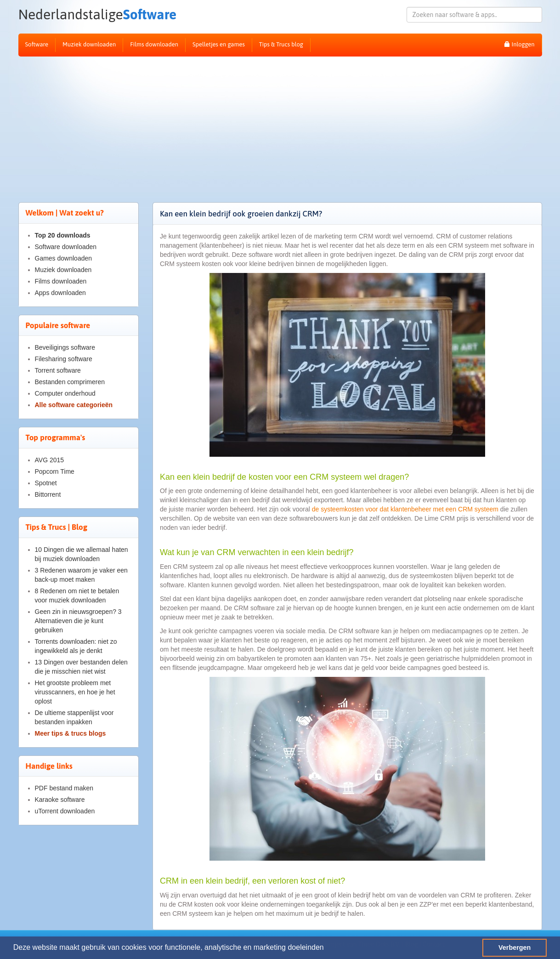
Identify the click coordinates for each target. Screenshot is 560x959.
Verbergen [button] (515, 948)
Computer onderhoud (65, 393)
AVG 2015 (50, 460)
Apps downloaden (60, 293)
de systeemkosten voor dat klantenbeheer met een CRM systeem (405, 509)
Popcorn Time (55, 471)
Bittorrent (48, 494)
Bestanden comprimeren (70, 382)
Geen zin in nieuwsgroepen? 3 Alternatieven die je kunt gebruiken (78, 621)
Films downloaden (154, 44)
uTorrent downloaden (65, 811)
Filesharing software (64, 359)
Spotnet (46, 483)
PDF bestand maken (64, 788)
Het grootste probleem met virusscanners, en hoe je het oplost (75, 692)
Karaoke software (60, 800)
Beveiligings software (65, 347)
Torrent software (58, 370)
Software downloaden (66, 247)
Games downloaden (64, 258)
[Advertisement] (280, 125)
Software (98, 14)
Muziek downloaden (89, 44)
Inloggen (519, 44)
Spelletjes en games (219, 44)
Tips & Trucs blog (281, 44)
